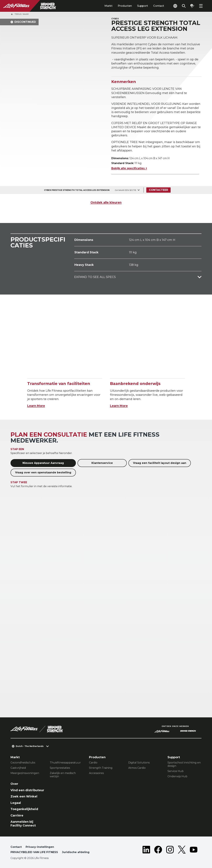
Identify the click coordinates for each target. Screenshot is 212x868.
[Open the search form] (184, 6)
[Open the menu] (201, 6)
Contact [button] (16, 847)
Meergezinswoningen (25, 773)
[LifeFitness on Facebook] (158, 850)
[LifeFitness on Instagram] (170, 850)
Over (14, 784)
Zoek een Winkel (24, 796)
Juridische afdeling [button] (76, 852)
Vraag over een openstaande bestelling (43, 472)
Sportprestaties (60, 768)
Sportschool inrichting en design (184, 764)
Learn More (36, 406)
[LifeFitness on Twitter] (182, 850)
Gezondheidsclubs (23, 763)
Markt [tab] (108, 6)
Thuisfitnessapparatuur (65, 763)
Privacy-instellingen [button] (40, 847)
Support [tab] (143, 6)
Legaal (16, 803)
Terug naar (20, 14)
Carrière (17, 815)
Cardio (93, 763)
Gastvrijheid (18, 768)
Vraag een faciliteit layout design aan (160, 463)
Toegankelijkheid (24, 809)
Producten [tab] (125, 6)
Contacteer (158, 190)
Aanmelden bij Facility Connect (23, 824)
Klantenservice (102, 463)
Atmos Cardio (137, 768)
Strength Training (101, 768)
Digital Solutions (139, 763)
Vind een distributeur (27, 790)
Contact (159, 6)
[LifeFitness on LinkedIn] (146, 850)
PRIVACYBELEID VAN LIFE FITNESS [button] (34, 852)
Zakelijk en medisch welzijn (63, 775)
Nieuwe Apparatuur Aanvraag (43, 463)
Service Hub (176, 771)
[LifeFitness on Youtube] (194, 850)
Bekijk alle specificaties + (129, 168)
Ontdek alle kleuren (106, 202)
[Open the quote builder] (192, 6)
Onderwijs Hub (177, 776)
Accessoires (96, 773)
